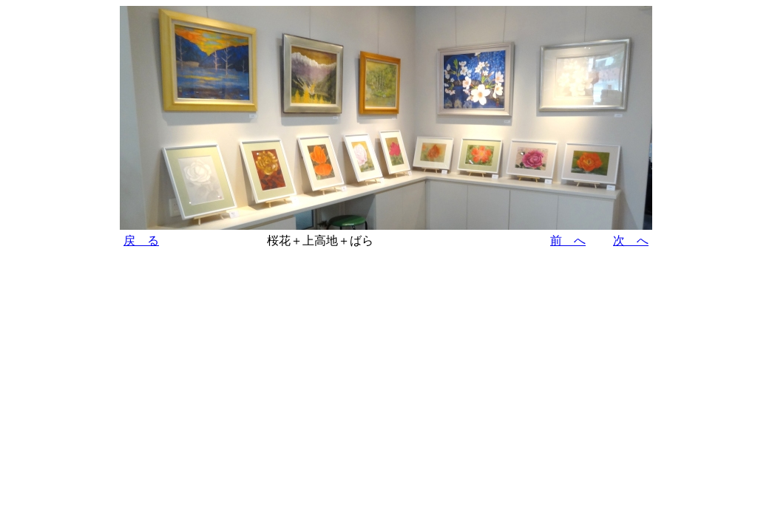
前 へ (568, 241)
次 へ (631, 241)
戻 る (141, 241)
